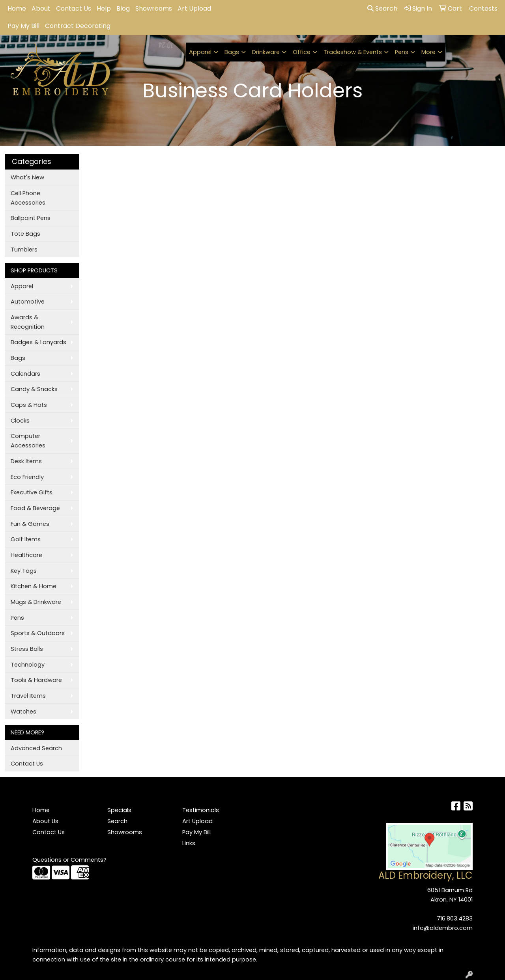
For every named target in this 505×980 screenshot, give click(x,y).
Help (104, 8)
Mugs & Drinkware (36, 602)
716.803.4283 (455, 919)
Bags (232, 52)
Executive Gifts (32, 492)
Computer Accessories (28, 441)
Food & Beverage (35, 508)
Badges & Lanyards (38, 342)
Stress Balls (27, 649)
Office (302, 52)
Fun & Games (30, 524)
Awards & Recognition (28, 322)
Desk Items (26, 461)
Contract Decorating (78, 26)
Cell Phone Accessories (28, 198)
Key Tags (24, 571)
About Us (45, 821)
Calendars (25, 374)
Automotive (28, 302)
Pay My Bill (23, 26)
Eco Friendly (27, 477)
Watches (23, 712)
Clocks (20, 421)
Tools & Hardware (36, 680)
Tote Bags (25, 234)
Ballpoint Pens (31, 218)
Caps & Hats (29, 405)
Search (382, 8)
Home (17, 8)
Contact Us (74, 8)
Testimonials (201, 810)
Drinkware (266, 52)
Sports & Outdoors (38, 633)
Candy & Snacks (34, 389)
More (428, 52)
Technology (28, 665)
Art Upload (194, 8)
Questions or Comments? (69, 860)
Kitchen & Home (34, 586)
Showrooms (154, 8)
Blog (123, 8)
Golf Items (26, 539)
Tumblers (24, 250)
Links (189, 843)
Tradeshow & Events (353, 52)
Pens (402, 52)
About (41, 8)
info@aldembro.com (443, 928)
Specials (119, 810)
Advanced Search (36, 748)
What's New (27, 177)
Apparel (200, 52)
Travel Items (28, 696)
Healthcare (26, 555)
